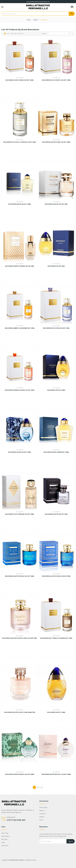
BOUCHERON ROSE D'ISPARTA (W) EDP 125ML (56, 80)
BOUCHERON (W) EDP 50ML (56, 266)
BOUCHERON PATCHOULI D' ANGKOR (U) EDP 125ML (20, 142)
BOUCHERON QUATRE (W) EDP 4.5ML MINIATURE (20, 712)
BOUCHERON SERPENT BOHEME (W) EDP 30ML (20, 266)
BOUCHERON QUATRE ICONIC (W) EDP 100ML (56, 142)
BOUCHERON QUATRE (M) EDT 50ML (56, 514)
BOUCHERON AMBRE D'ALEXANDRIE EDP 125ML (20, 328)
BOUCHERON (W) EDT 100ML (56, 712)
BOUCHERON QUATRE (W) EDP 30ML (56, 204)
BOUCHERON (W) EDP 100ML (56, 390)
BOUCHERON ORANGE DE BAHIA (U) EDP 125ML (20, 390)
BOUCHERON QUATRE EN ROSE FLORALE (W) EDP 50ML (20, 638)
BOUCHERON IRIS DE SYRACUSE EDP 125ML (56, 328)
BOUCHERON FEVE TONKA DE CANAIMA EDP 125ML (56, 638)
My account (5, 845)
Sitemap (42, 817)
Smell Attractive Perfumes (17, 860)
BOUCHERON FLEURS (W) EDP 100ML (20, 452)
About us (42, 811)
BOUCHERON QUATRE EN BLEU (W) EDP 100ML (20, 576)
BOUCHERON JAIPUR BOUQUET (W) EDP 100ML (20, 774)
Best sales (4, 839)
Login (3, 842)
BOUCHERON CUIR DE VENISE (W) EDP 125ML (20, 80)
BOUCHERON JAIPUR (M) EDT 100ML (20, 204)
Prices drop (5, 833)
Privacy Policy (43, 807)
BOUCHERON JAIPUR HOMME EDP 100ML (56, 452)
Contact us (43, 814)
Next (42, 787)
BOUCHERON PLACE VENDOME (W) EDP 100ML (20, 514)
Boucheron (20, 78)
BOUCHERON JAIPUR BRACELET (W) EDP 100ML (56, 774)
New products (6, 836)
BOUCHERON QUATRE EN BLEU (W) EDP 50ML (56, 576)
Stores (41, 820)
